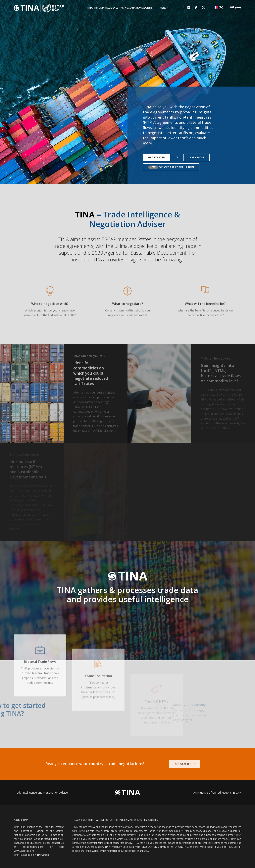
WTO (174, 806)
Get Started (157, 117)
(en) (237, 6)
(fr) (220, 6)
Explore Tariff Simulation (171, 127)
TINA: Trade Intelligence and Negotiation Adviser (117, 7)
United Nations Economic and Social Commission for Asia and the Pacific (64, 830)
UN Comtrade (161, 806)
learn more (197, 117)
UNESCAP (147, 806)
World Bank (206, 806)
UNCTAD (183, 806)
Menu (163, 7)
